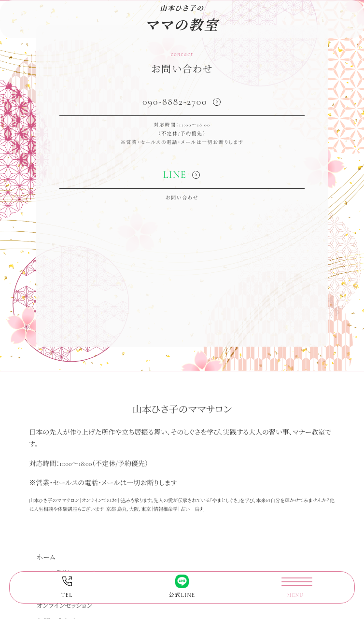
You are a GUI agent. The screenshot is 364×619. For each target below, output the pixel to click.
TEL (67, 586)
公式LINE (182, 586)
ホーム (46, 557)
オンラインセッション (64, 606)
